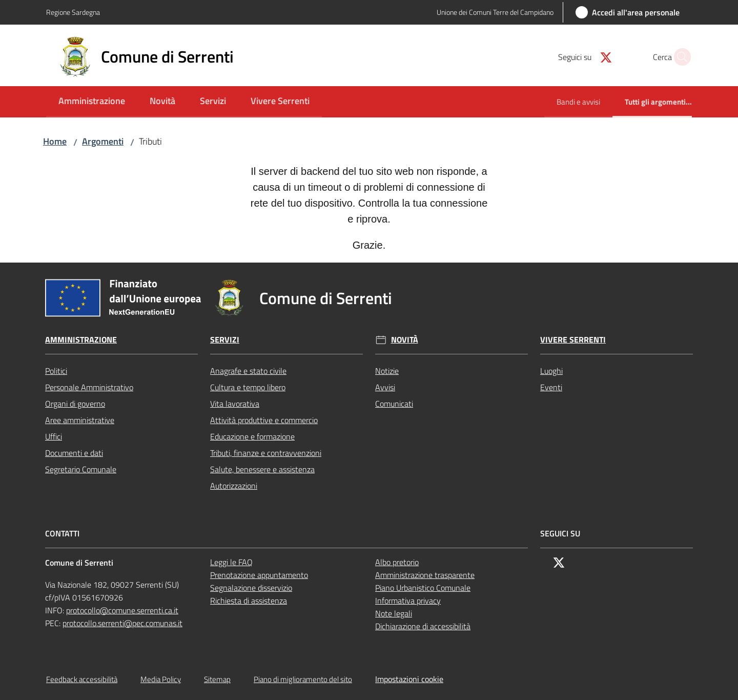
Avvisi (385, 387)
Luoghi (551, 371)
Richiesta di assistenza (249, 601)
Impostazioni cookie (409, 679)
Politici (56, 371)
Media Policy (161, 679)
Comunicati (394, 404)
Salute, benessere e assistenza (262, 469)
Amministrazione (81, 340)
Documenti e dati (74, 453)
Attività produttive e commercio (264, 420)
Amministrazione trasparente (425, 575)
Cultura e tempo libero (248, 387)
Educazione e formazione (252, 436)
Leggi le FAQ (231, 562)
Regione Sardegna (73, 12)
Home (55, 141)
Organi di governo (75, 404)
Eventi (551, 387)
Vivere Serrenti (573, 340)
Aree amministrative (80, 420)
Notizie (387, 371)
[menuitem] (92, 102)
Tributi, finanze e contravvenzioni (266, 453)
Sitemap (217, 679)
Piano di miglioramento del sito (303, 679)
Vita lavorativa (235, 404)
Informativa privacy (408, 601)
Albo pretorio (397, 562)
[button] (680, 57)
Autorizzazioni (234, 486)
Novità (405, 340)
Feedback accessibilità (82, 679)
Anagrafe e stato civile (248, 371)
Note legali (394, 613)
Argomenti (103, 141)
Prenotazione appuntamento (259, 575)
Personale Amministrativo (89, 387)
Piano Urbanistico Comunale (423, 588)
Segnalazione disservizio (251, 588)
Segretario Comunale (81, 469)
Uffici (54, 436)
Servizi (225, 340)
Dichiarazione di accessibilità (423, 626)
